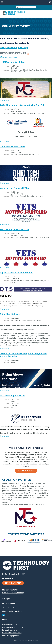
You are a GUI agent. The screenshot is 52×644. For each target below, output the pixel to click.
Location (6, 70)
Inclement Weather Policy (12, 633)
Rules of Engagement (11, 636)
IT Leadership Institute (12, 396)
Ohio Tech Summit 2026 (13, 147)
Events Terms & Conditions (12, 627)
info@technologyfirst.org (14, 48)
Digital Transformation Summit (17, 273)
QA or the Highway (10, 314)
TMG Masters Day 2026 (12, 62)
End (7, 279)
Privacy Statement (9, 630)
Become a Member (13, 583)
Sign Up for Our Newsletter (12, 611)
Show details (6, 100)
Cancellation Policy (10, 624)
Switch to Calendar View (10, 57)
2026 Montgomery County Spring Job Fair (22, 105)
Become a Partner (26, 471)
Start (7, 277)
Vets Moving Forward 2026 (14, 188)
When (7, 66)
